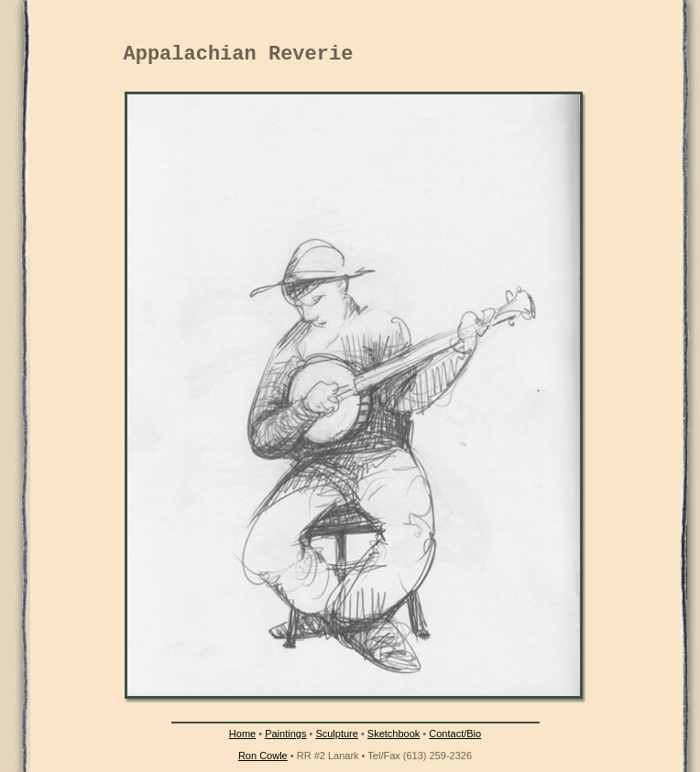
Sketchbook (394, 734)
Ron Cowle (263, 756)
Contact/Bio (455, 734)
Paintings (285, 734)
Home (242, 734)
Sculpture (336, 734)
